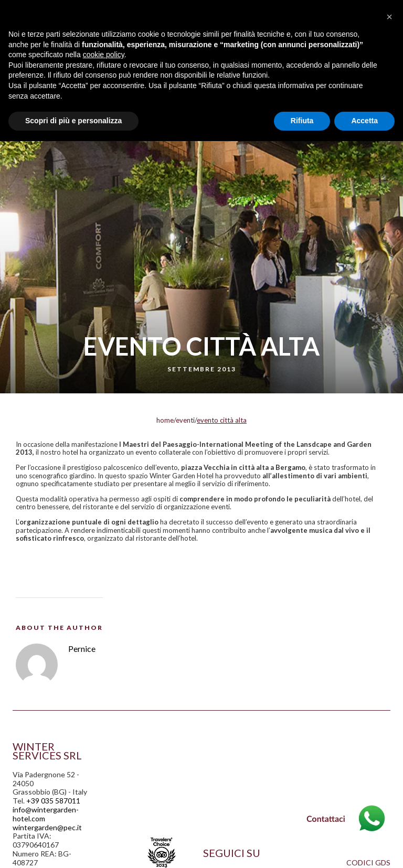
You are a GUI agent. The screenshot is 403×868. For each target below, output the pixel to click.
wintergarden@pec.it (47, 827)
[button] (389, 17)
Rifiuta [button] (302, 121)
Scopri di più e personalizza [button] (73, 121)
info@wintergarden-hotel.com (46, 814)
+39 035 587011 (53, 801)
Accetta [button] (364, 121)
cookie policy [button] (104, 55)
